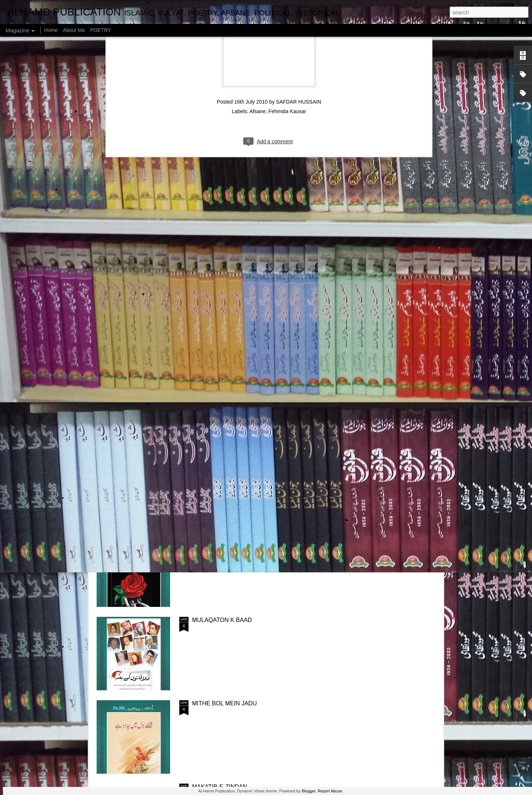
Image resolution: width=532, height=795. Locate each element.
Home (51, 30)
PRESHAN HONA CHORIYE (230, 537)
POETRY (100, 30)
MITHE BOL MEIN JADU (224, 703)
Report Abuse (330, 791)
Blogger (308, 791)
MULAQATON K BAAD (222, 620)
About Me (74, 30)
